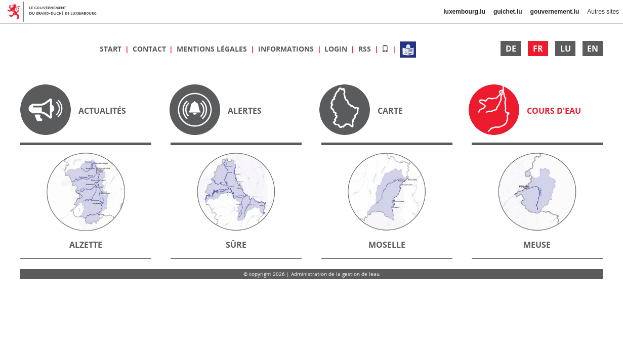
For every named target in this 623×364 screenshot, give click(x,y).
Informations (287, 49)
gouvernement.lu (555, 12)
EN (593, 49)
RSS (366, 49)
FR (538, 49)
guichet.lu (508, 12)
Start (112, 49)
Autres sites (603, 12)
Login (337, 49)
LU (566, 49)
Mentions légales (213, 49)
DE (511, 49)
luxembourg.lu (464, 12)
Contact (150, 49)
